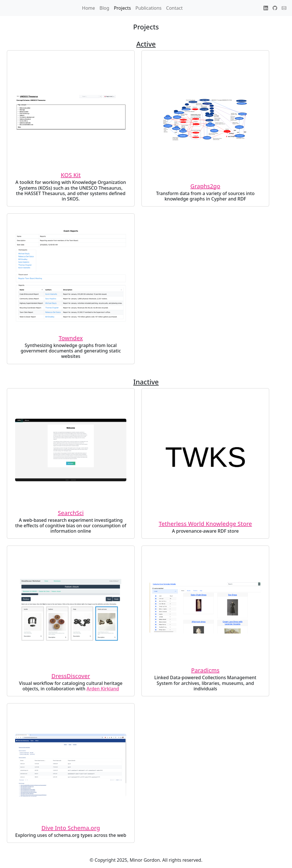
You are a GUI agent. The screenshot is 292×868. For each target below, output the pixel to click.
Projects (122, 8)
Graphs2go (205, 186)
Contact (175, 8)
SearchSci (71, 513)
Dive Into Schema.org (71, 828)
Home (89, 8)
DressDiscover (71, 676)
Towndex (71, 338)
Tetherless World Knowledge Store (205, 524)
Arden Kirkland (103, 689)
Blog (104, 8)
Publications (148, 8)
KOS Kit (71, 175)
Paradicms (205, 670)
